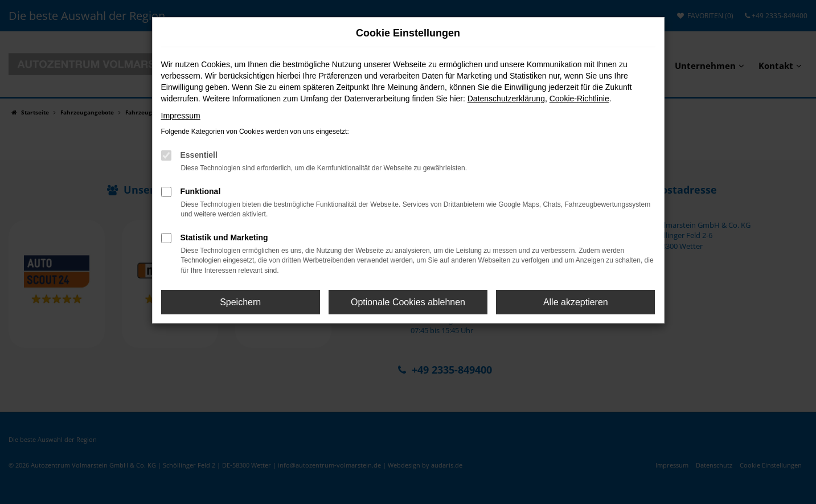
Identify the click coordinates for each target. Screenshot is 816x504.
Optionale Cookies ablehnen (408, 302)
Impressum (181, 116)
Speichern (240, 302)
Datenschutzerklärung (506, 99)
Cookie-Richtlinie (579, 99)
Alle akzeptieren (576, 302)
